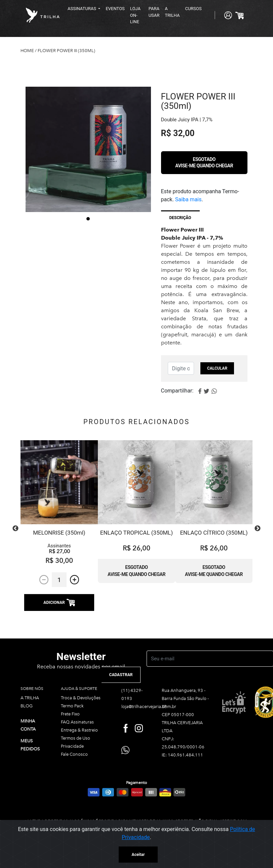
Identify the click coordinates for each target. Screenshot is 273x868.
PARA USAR (154, 12)
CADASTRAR (121, 675)
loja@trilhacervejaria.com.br (149, 707)
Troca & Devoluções (81, 698)
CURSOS (193, 9)
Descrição (180, 218)
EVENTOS (115, 9)
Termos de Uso (75, 738)
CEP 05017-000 (178, 715)
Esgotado (204, 162)
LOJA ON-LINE (135, 15)
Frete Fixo (70, 714)
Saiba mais (188, 199)
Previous (15, 529)
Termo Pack (72, 706)
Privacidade (72, 746)
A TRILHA (172, 12)
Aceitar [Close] (138, 855)
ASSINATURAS (82, 9)
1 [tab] (88, 219)
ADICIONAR (59, 603)
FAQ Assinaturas (77, 722)
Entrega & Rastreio (79, 730)
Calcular (217, 368)
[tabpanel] (88, 149)
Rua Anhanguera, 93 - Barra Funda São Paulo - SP (185, 698)
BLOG (27, 706)
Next (258, 529)
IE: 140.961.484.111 (182, 755)
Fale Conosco (74, 754)
